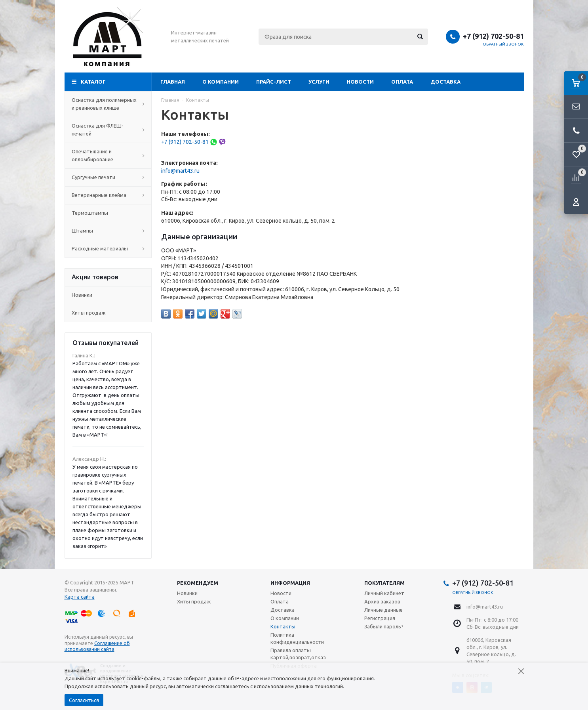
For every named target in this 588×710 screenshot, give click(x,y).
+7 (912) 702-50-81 (493, 36)
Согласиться (84, 700)
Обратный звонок (503, 44)
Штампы (108, 231)
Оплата (402, 82)
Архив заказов (382, 601)
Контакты (283, 626)
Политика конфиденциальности (297, 638)
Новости (360, 82)
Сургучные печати (108, 177)
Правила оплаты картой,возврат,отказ (298, 654)
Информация (290, 583)
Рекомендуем (198, 583)
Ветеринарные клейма (108, 195)
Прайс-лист (274, 82)
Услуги (319, 82)
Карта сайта (80, 597)
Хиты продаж (88, 313)
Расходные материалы (108, 248)
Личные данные (383, 610)
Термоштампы (108, 213)
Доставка (445, 82)
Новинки (82, 295)
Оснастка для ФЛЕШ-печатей (108, 130)
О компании (221, 82)
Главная (173, 82)
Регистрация (380, 618)
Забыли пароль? (384, 626)
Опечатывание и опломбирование (108, 155)
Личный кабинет (384, 593)
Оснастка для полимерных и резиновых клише (108, 104)
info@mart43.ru (180, 171)
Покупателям (384, 583)
